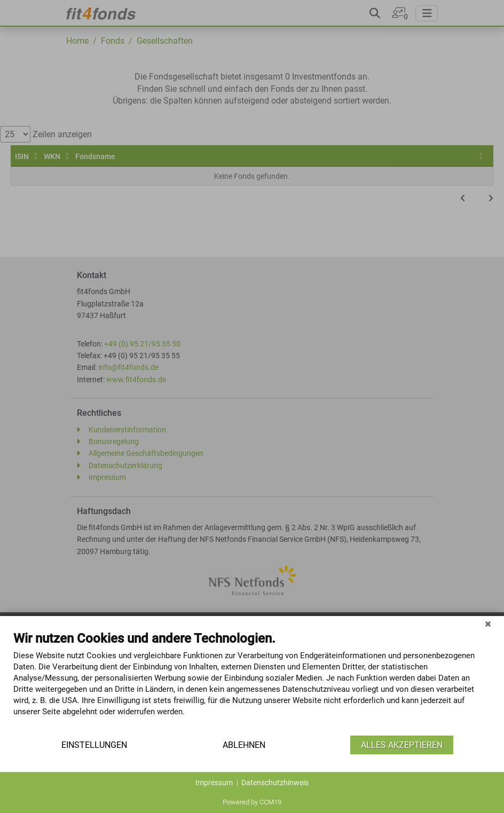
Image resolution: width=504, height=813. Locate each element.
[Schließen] (488, 624)
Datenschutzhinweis (275, 783)
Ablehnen (244, 745)
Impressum (214, 783)
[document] (252, 682)
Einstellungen (94, 745)
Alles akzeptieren (402, 745)
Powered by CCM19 (252, 802)
